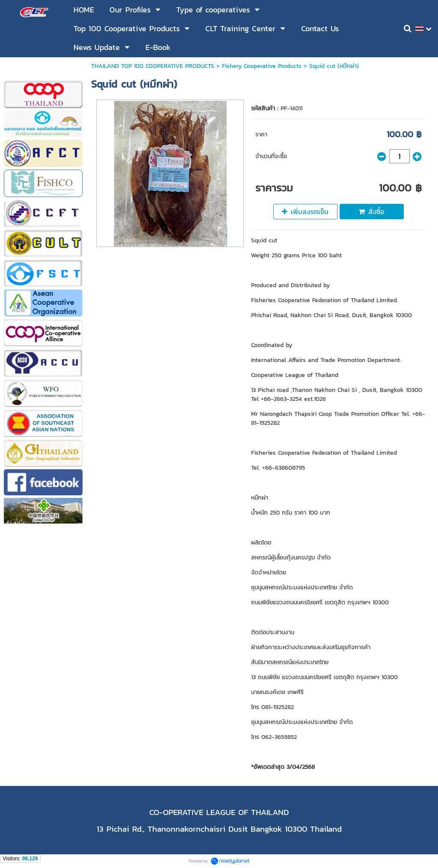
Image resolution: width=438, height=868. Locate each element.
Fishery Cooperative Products (262, 66)
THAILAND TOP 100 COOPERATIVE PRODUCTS (153, 66)
